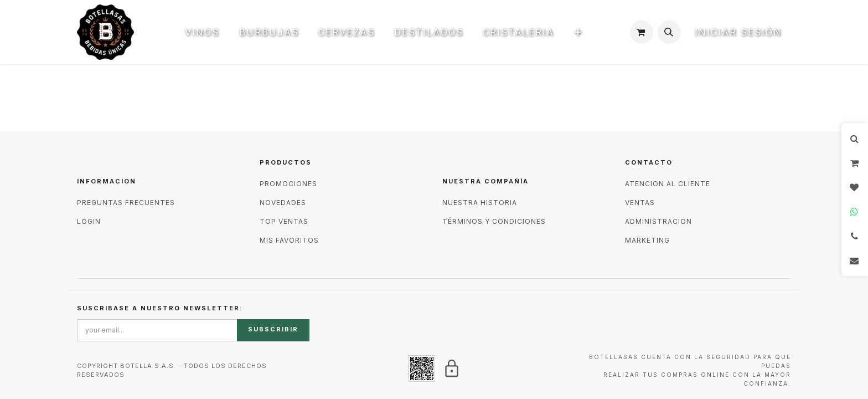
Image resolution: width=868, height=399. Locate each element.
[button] (669, 32)
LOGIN (89, 221)
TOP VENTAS (284, 221)
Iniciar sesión (738, 32)
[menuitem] (207, 32)
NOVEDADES (283, 203)
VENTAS (640, 203)
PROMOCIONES (288, 184)
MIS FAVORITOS (289, 240)
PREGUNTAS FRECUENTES (126, 203)
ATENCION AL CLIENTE (668, 184)
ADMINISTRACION (658, 221)
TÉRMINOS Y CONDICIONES (494, 221)
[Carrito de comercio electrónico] (642, 32)
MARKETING (647, 240)
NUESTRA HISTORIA (480, 203)
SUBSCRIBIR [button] (273, 329)
